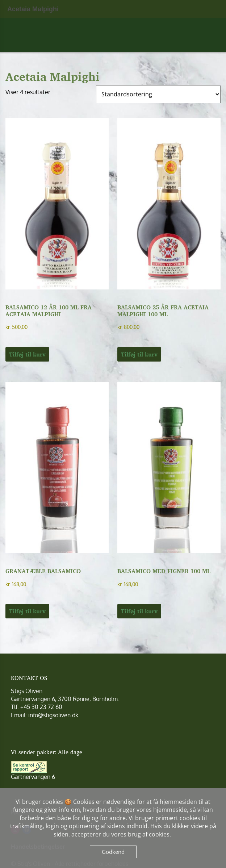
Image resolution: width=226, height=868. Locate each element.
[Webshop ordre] (158, 94)
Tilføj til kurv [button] (27, 354)
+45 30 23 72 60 (41, 707)
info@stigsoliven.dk (53, 715)
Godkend (113, 852)
